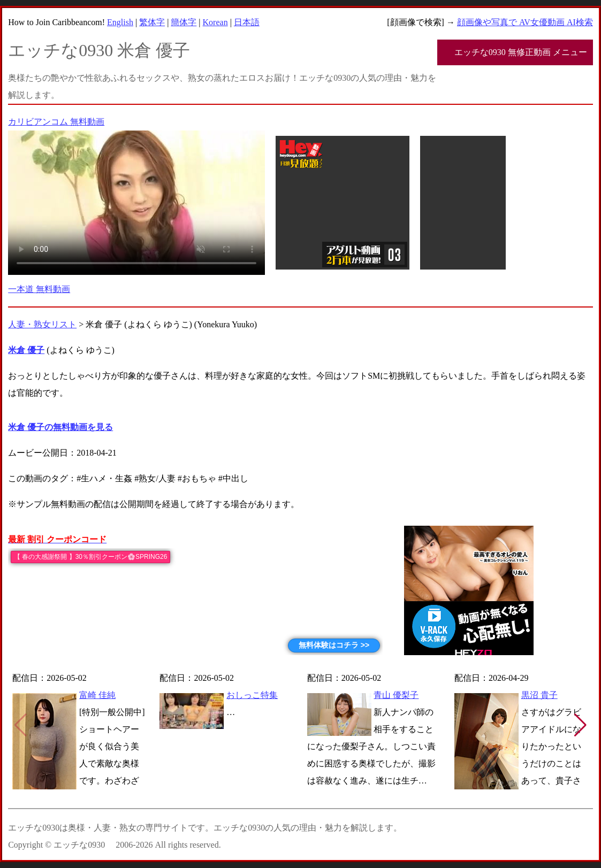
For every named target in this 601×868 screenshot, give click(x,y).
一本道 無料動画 (39, 289)
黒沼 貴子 (539, 695)
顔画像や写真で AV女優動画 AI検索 (525, 22)
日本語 (247, 22)
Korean (215, 22)
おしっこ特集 (252, 695)
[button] (580, 725)
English (120, 22)
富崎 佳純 (97, 695)
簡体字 (184, 22)
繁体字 (152, 22)
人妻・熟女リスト (42, 324)
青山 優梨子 (396, 695)
